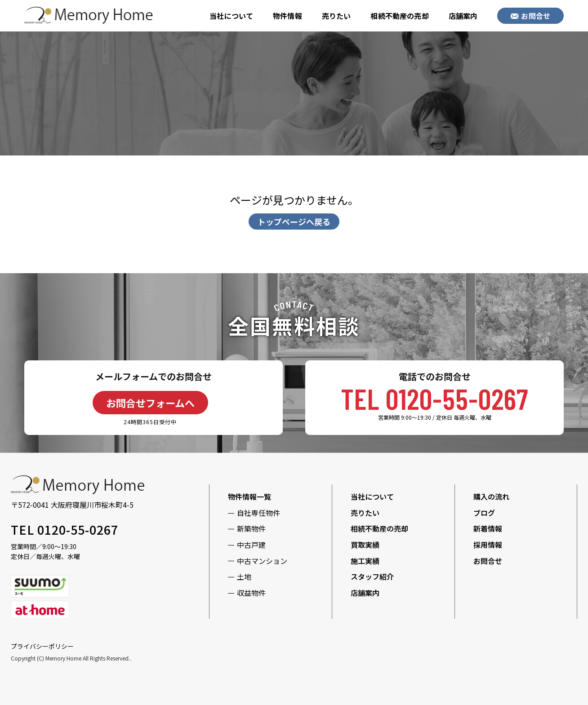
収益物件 (251, 593)
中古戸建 (251, 545)
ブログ (484, 513)
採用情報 (488, 545)
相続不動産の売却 (399, 16)
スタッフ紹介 (372, 576)
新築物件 (251, 528)
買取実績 (365, 545)
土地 (244, 576)
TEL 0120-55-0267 (434, 398)
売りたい (336, 16)
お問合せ (530, 16)
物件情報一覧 (249, 497)
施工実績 (365, 561)
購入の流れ (491, 497)
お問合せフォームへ (150, 403)
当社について (231, 16)
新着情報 (488, 528)
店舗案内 (463, 16)
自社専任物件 (258, 513)
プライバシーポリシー (42, 646)
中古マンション (262, 561)
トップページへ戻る (294, 222)
